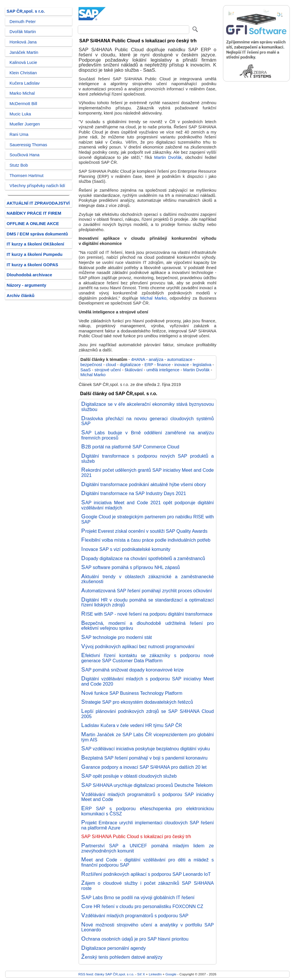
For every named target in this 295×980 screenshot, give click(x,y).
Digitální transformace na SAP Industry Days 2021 (134, 493)
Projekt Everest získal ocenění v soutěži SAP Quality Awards (144, 531)
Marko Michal (22, 93)
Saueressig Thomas (28, 145)
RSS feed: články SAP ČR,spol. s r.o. (106, 974)
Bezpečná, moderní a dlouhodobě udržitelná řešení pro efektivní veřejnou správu (147, 626)
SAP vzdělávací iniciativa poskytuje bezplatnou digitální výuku (145, 749)
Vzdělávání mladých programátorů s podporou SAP (135, 916)
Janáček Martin (24, 52)
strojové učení (108, 370)
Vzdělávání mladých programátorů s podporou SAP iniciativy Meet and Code (147, 797)
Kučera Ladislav (25, 83)
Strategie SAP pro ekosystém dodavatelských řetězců (137, 702)
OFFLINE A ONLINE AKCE (33, 224)
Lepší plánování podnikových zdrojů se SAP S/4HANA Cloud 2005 (147, 714)
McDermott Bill (23, 104)
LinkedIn (155, 974)
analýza (156, 359)
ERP (149, 365)
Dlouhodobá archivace (29, 275)
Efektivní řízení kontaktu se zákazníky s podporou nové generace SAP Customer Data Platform (147, 658)
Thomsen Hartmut (27, 176)
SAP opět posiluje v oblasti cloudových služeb (129, 776)
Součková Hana (24, 155)
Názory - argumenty (26, 285)
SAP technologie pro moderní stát (117, 637)
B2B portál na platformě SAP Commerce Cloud (130, 447)
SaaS (86, 370)
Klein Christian (23, 73)
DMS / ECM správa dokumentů (37, 234)
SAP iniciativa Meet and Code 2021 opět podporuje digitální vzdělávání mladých (147, 505)
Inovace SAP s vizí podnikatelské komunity (126, 549)
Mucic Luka (20, 114)
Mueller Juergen (25, 124)
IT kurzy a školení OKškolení (35, 244)
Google (171, 974)
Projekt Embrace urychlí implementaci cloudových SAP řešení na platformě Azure (147, 825)
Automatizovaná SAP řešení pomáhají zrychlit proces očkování (147, 591)
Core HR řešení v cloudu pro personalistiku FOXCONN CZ (142, 906)
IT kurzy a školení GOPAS (32, 265)
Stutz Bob (19, 165)
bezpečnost (91, 365)
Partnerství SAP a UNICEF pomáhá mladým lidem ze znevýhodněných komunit (147, 848)
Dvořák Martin (23, 32)
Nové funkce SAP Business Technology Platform (132, 693)
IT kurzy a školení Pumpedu (35, 254)
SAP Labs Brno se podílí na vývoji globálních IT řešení (138, 897)
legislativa (202, 365)
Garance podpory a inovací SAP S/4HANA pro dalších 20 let (144, 767)
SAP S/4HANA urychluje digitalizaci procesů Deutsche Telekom (147, 785)
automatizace (180, 359)
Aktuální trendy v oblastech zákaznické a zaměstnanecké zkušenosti (147, 579)
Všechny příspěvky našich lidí (37, 186)
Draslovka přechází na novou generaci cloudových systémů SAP (147, 421)
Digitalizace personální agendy (114, 948)
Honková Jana (23, 42)
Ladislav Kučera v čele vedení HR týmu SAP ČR (132, 725)
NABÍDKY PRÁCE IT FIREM (34, 213)
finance (164, 365)
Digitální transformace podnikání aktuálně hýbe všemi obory (144, 484)
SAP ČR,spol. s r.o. (26, 11)
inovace (182, 365)
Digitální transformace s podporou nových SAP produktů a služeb (147, 458)
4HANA (138, 359)
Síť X (141, 974)
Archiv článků (21, 296)
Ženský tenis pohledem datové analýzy (122, 957)
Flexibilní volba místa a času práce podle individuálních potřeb (146, 540)
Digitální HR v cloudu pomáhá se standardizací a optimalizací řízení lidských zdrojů (147, 602)
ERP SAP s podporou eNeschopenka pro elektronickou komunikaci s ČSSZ (147, 811)
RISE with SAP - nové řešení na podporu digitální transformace (147, 614)
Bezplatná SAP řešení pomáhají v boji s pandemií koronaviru (144, 758)
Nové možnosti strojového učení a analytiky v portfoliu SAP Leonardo (147, 927)
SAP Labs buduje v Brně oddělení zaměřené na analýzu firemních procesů (147, 435)
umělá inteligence (163, 370)
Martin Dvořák (168, 157)
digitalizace (130, 365)
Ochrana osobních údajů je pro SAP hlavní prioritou (135, 939)
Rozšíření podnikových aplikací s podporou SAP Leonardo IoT (146, 874)
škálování (134, 370)
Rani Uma (19, 134)
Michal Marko (153, 298)
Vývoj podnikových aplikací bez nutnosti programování (138, 646)
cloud (111, 365)
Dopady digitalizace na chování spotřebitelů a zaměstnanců (143, 558)
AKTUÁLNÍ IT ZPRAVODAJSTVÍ (38, 203)
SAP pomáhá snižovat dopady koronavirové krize (133, 670)
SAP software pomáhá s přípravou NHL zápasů (131, 567)
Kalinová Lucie (23, 62)
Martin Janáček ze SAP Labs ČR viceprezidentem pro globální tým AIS (147, 737)
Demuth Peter (23, 22)
